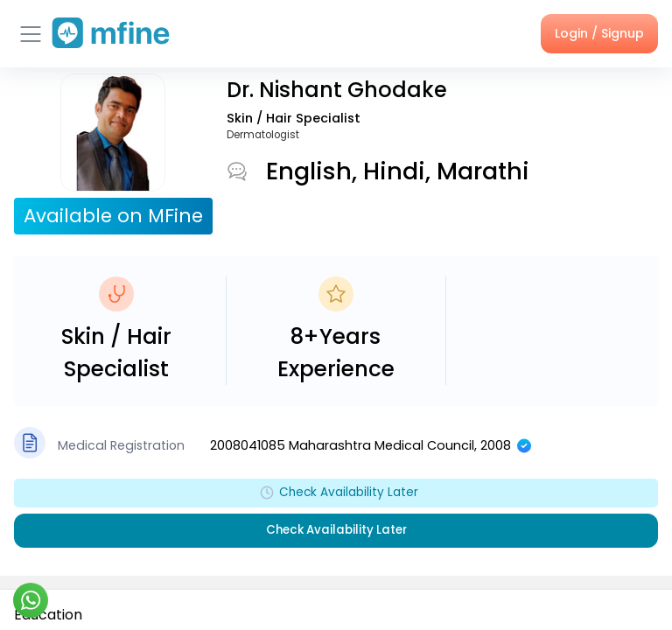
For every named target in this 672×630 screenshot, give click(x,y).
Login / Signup (599, 33)
